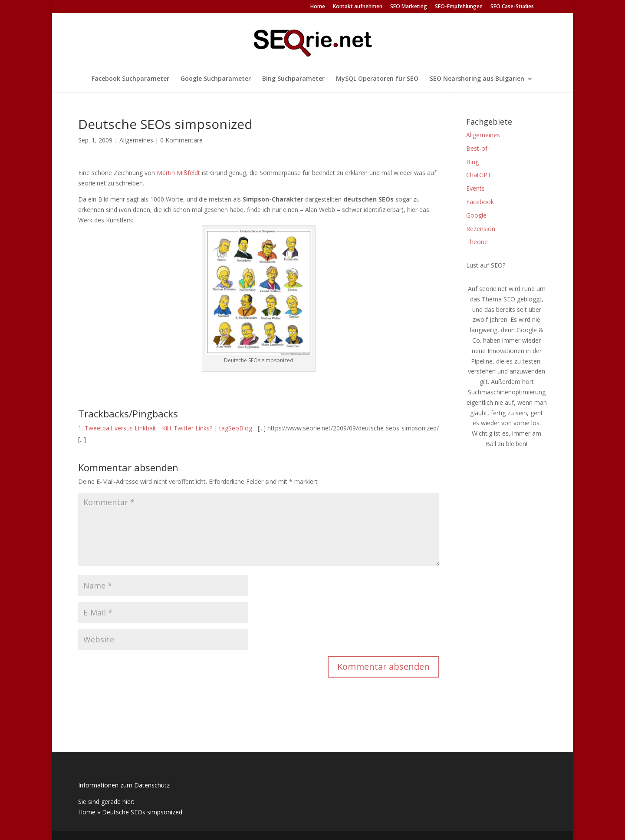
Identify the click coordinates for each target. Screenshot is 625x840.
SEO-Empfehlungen (459, 7)
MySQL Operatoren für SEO (377, 79)
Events (475, 188)
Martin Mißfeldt (178, 173)
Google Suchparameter (216, 79)
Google (476, 215)
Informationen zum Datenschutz (124, 785)
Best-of (477, 148)
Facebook (480, 202)
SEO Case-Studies (512, 7)
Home (318, 7)
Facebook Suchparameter (130, 79)
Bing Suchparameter (293, 79)
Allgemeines (136, 140)
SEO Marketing (409, 7)
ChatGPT (479, 175)
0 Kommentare (181, 140)
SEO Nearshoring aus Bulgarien (477, 79)
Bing (472, 162)
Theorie (477, 242)
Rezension (481, 229)
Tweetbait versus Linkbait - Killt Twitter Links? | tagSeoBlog (168, 428)
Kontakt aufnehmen (358, 7)
